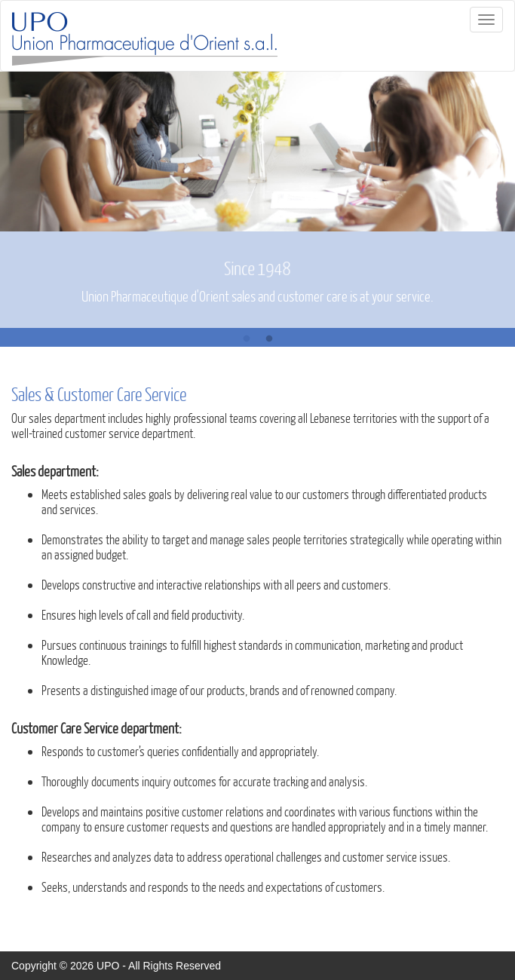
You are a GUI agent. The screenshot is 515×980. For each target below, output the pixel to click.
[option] (257, 200)
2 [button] (269, 339)
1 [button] (247, 339)
